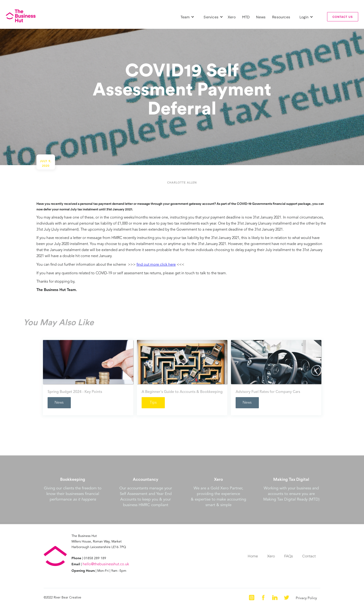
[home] (21, 16)
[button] (188, 17)
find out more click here (156, 265)
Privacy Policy (306, 598)
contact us (343, 17)
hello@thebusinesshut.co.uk (106, 564)
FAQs (289, 556)
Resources (281, 17)
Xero (232, 17)
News (261, 17)
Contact (309, 556)
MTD (246, 17)
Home (253, 556)
